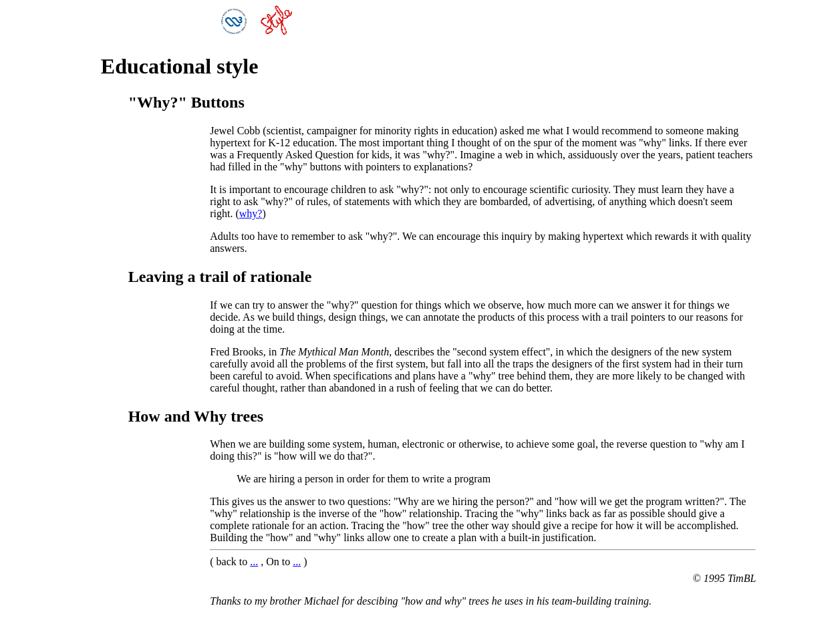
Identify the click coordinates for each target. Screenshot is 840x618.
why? (251, 213)
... (254, 562)
